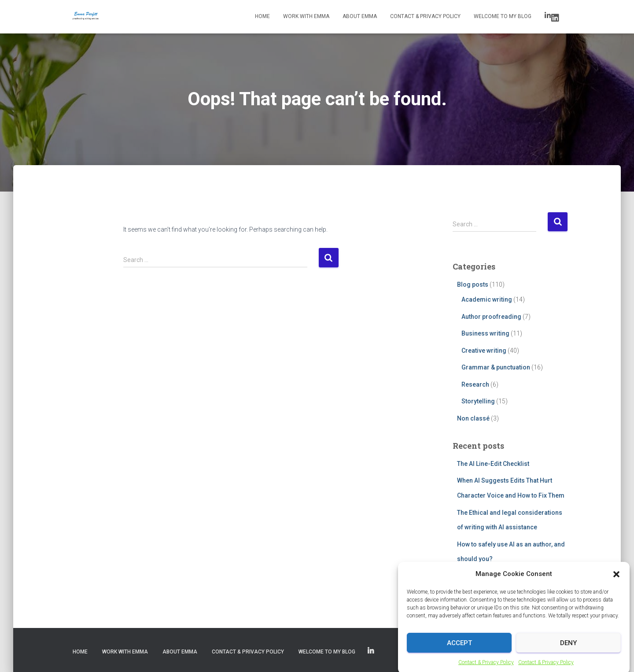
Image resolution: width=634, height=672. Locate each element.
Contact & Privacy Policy (425, 16)
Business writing (485, 333)
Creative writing (484, 351)
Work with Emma (306, 16)
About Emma (360, 16)
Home (262, 16)
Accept (459, 651)
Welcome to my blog (503, 16)
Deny (568, 651)
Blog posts (473, 284)
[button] (616, 582)
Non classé (473, 418)
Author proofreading (491, 317)
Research (475, 384)
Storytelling (478, 401)
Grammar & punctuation (496, 367)
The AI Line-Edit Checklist (493, 464)
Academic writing (487, 299)
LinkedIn (555, 18)
